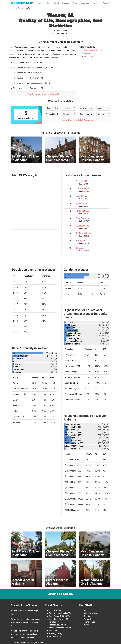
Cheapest (53, 610)
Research (53, 631)
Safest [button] (56, 3)
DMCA (86, 625)
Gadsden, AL (82, 196)
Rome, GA (80, 241)
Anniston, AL (82, 203)
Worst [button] (75, 3)
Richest (52, 636)
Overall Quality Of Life (93, 50)
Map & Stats (89, 56)
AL (19, 8)
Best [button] (49, 3)
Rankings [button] (96, 3)
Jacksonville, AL (84, 233)
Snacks (22, 3)
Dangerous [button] (85, 3)
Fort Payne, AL (83, 218)
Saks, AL (80, 248)
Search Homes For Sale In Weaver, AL (43, 94)
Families (53, 622)
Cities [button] (41, 3)
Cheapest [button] (66, 3)
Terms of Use (89, 622)
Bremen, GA (81, 181)
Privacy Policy (89, 619)
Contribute (88, 616)
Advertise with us (91, 613)
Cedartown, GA (83, 189)
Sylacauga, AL (82, 226)
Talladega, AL (82, 211)
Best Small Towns (57, 619)
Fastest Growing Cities (59, 625)
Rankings (87, 53)
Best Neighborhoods (58, 613)
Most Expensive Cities (59, 628)
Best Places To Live (57, 616)
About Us (106, 3)
